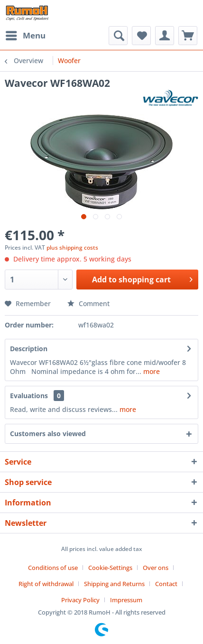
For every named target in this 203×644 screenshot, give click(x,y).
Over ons (156, 568)
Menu (26, 34)
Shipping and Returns (114, 584)
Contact (166, 584)
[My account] (165, 36)
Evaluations (29, 396)
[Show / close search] (118, 36)
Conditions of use (53, 568)
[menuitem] (25, 36)
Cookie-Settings (110, 568)
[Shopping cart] (188, 36)
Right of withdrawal (46, 584)
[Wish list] (141, 36)
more (151, 371)
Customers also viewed (48, 434)
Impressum (126, 600)
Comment (88, 303)
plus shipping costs (72, 247)
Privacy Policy (80, 600)
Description (29, 349)
